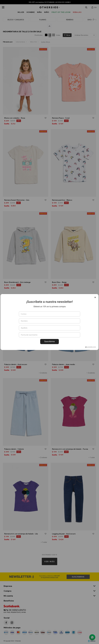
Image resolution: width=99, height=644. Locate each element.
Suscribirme (49, 341)
